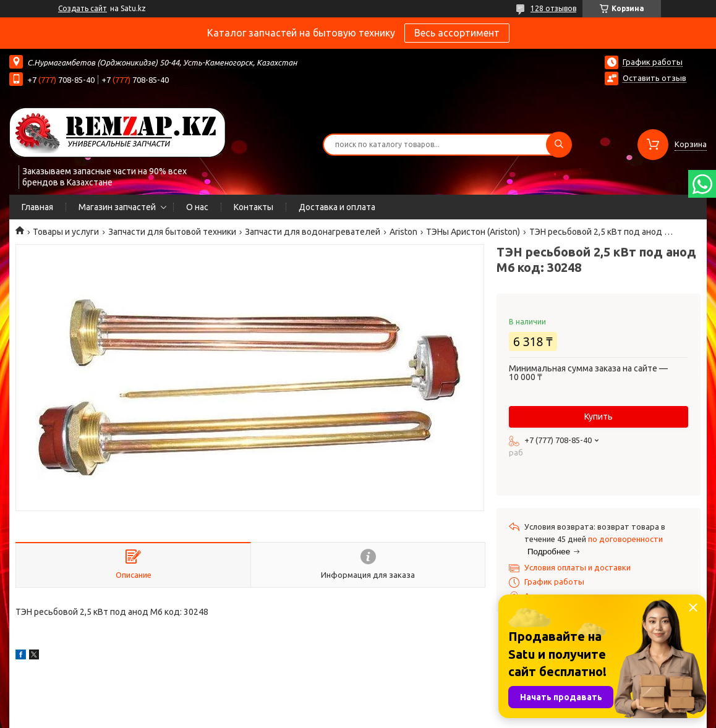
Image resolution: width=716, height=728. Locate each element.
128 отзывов (553, 8)
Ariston (403, 232)
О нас (197, 207)
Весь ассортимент (457, 33)
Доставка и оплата (337, 207)
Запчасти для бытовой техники (172, 232)
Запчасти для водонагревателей (313, 232)
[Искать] (559, 145)
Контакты (254, 207)
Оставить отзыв (654, 78)
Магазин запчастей (117, 207)
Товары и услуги (66, 232)
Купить (599, 417)
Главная (37, 207)
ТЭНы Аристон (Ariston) (473, 232)
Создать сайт (83, 8)
